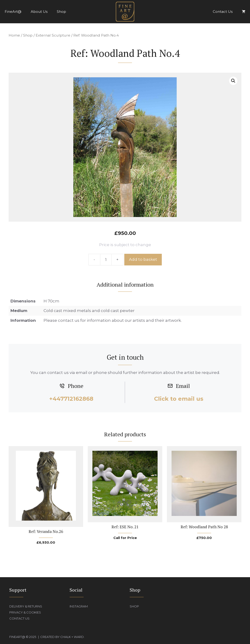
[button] (233, 81)
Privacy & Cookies (25, 612)
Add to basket (143, 259)
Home (14, 35)
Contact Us (223, 12)
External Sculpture (53, 35)
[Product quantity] (106, 260)
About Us (39, 12)
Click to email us (179, 399)
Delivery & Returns (26, 606)
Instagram (79, 606)
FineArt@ (13, 12)
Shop (61, 12)
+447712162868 (71, 399)
